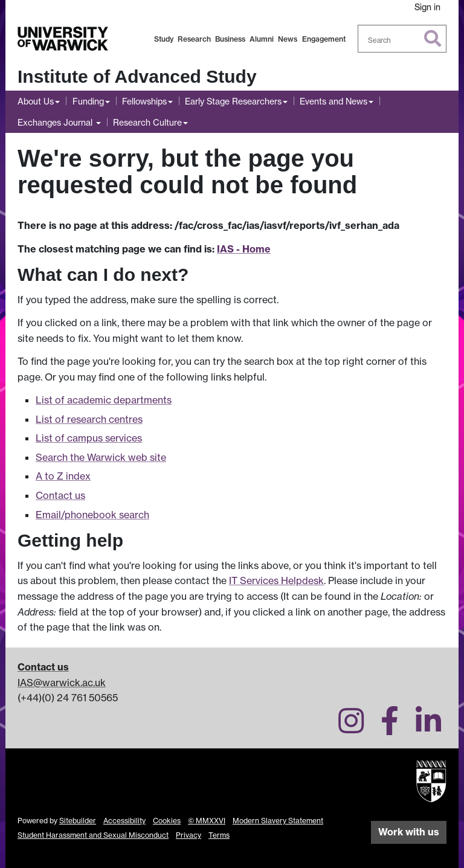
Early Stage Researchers (233, 101)
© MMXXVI (207, 821)
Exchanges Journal (56, 122)
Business (230, 39)
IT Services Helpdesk (276, 580)
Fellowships (144, 101)
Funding (88, 101)
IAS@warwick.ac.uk (62, 683)
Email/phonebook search (92, 515)
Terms (219, 835)
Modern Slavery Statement (278, 821)
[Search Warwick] (402, 39)
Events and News (333, 101)
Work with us (409, 832)
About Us (36, 101)
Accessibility (124, 821)
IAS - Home (244, 249)
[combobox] (402, 39)
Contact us (60, 495)
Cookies (167, 821)
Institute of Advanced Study (137, 76)
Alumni (262, 39)
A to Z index (63, 476)
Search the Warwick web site (101, 457)
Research (194, 39)
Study (164, 39)
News (288, 39)
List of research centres (89, 419)
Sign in (427, 7)
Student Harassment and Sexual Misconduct (93, 835)
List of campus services (89, 438)
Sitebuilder (78, 821)
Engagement (324, 39)
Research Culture (147, 122)
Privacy (188, 835)
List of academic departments (104, 400)
